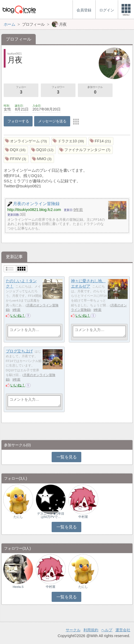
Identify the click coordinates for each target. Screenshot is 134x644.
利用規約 (91, 630)
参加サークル (95, 90)
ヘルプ (107, 630)
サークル (73, 630)
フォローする (18, 121)
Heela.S (18, 587)
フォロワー (58, 90)
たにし (18, 517)
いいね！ (18, 315)
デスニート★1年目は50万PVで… (51, 515)
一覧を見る (67, 457)
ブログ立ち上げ (19, 351)
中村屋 (83, 517)
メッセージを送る (52, 121)
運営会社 (123, 630)
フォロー (21, 90)
